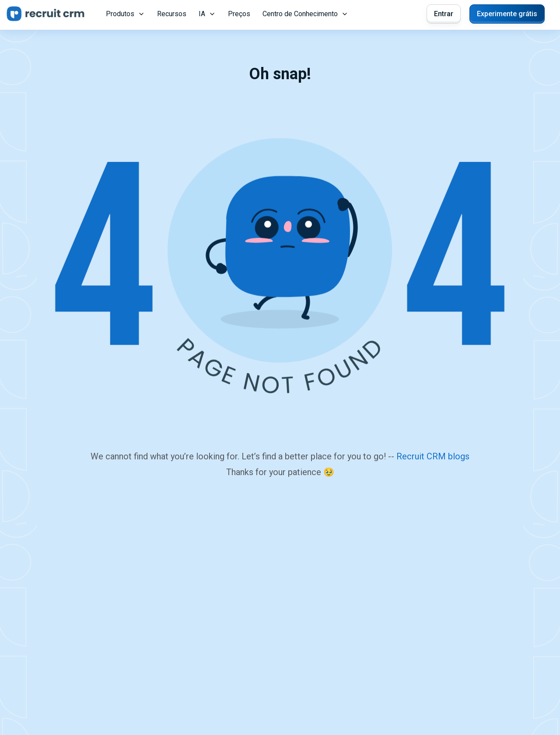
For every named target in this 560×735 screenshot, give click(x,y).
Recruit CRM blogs (433, 456)
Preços (239, 14)
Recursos (172, 14)
